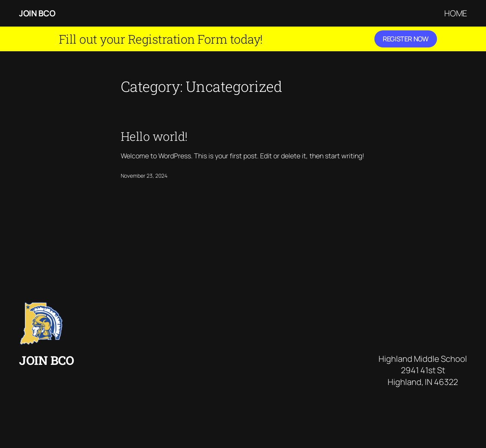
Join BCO (37, 13)
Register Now (406, 39)
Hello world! (154, 136)
